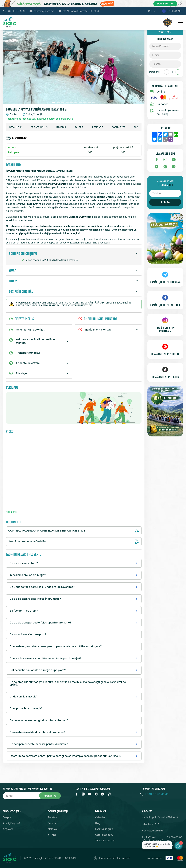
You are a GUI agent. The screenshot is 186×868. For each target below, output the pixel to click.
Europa (52, 823)
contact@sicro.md (44, 11)
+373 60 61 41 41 (16, 11)
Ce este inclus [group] (39, 127)
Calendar (100, 817)
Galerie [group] (79, 127)
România (53, 817)
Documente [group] (118, 127)
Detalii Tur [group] (15, 127)
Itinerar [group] (61, 127)
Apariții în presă (12, 823)
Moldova (53, 829)
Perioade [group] (98, 127)
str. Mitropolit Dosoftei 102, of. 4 (81, 11)
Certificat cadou (104, 835)
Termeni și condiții (105, 841)
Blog (98, 823)
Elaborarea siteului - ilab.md (112, 858)
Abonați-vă (50, 796)
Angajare (8, 829)
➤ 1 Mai (52, 835)
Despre (7, 817)
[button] (9, 63)
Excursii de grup (104, 829)
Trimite (165, 202)
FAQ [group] (136, 127)
